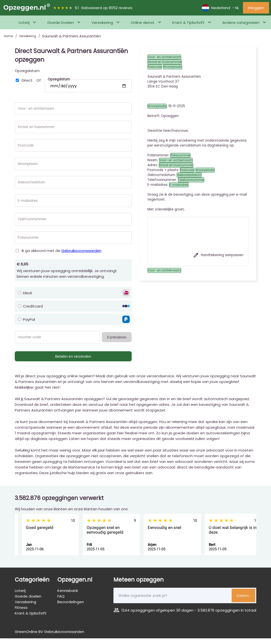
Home (9, 36)
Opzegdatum (27, 71)
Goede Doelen (61, 22)
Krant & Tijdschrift (188, 22)
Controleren (117, 337)
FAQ (61, 596)
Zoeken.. (243, 595)
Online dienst (143, 22)
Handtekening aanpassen (218, 255)
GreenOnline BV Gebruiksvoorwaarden (49, 632)
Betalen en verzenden (73, 356)
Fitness (21, 607)
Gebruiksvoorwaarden (81, 251)
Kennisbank (68, 591)
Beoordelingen (71, 602)
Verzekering (102, 22)
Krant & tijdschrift (31, 613)
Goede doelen (28, 596)
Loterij (24, 22)
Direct (27, 80)
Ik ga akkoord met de (62, 251)
